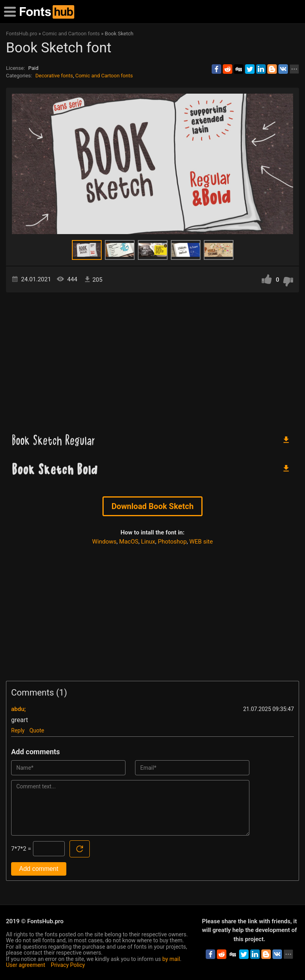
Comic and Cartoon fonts (104, 76)
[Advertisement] (152, 360)
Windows (104, 542)
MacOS (129, 542)
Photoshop (173, 542)
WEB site (201, 542)
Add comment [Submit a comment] (39, 869)
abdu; (18, 709)
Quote (37, 730)
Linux (148, 542)
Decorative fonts (54, 76)
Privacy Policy (68, 965)
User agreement (26, 965)
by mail (171, 959)
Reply (18, 730)
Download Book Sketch (153, 506)
